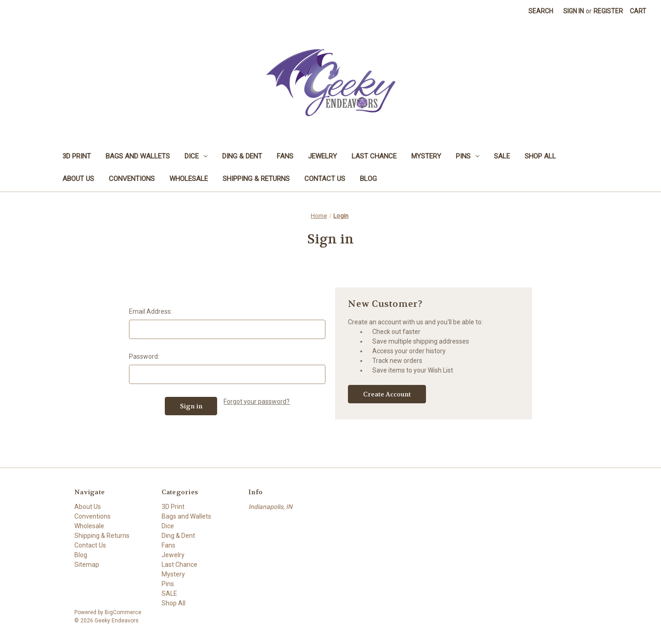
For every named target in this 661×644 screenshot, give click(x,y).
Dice (196, 156)
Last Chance (374, 156)
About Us (78, 179)
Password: (144, 356)
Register (608, 11)
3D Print (77, 156)
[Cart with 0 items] (638, 11)
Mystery (426, 156)
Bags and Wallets (138, 156)
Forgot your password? (257, 401)
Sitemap (87, 565)
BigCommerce (123, 612)
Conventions (132, 179)
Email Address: (151, 311)
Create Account (387, 394)
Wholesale (189, 179)
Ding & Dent (242, 156)
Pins (468, 156)
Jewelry (322, 156)
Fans (285, 156)
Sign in (574, 11)
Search (541, 11)
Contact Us (325, 179)
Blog (368, 179)
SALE (502, 156)
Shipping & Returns (256, 179)
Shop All (540, 156)
